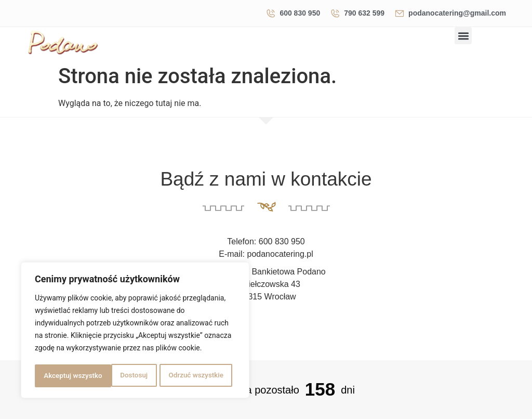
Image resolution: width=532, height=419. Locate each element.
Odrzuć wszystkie (119, 376)
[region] (135, 331)
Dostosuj (57, 376)
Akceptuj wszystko (197, 376)
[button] (463, 36)
